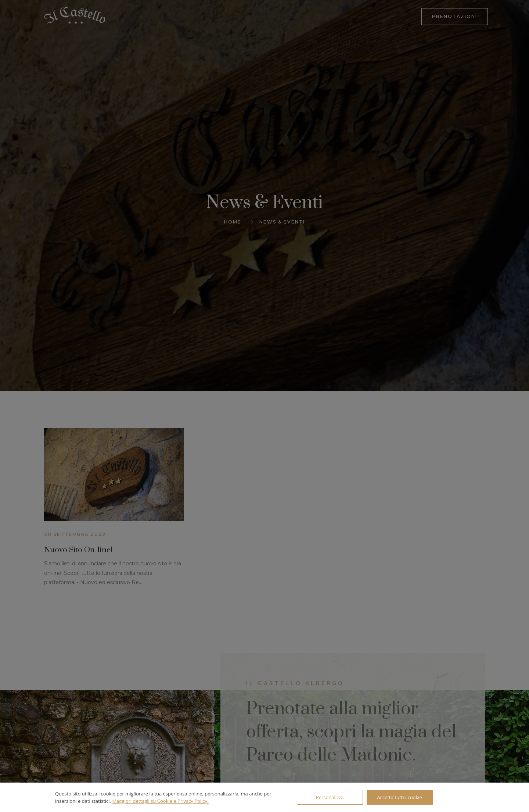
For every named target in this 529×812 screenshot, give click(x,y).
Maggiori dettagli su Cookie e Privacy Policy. (160, 801)
